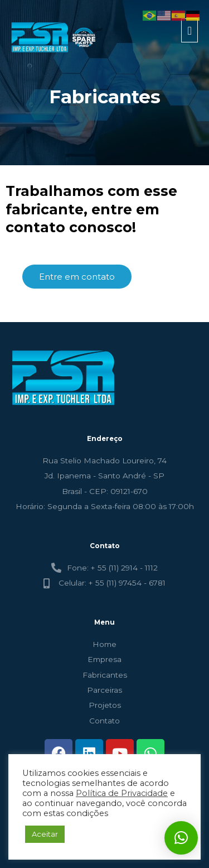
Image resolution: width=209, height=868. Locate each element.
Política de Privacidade (122, 793)
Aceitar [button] (45, 834)
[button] (181, 838)
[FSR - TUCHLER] (55, 38)
